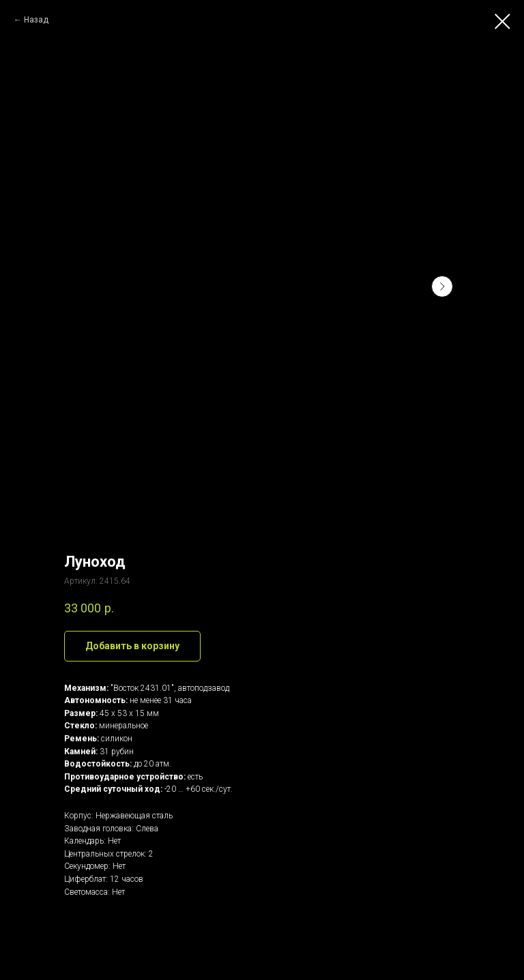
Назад (36, 20)
